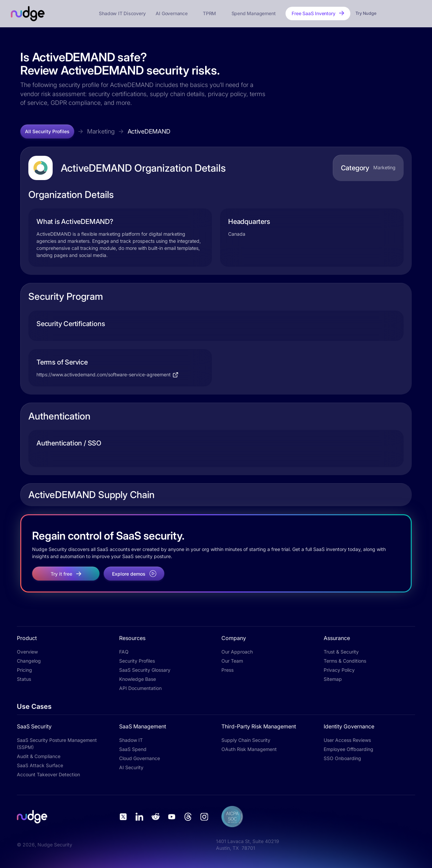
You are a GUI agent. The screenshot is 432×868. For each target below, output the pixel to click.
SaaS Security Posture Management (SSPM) (57, 744)
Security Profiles (137, 661)
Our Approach (237, 652)
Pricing (24, 670)
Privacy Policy (339, 670)
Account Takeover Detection (48, 774)
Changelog (29, 661)
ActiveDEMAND (149, 131)
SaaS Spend (133, 749)
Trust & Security (341, 652)
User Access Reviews (347, 740)
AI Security (131, 767)
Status (24, 679)
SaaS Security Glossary (145, 670)
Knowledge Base (138, 679)
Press (227, 670)
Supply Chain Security (246, 740)
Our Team (232, 661)
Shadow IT (131, 740)
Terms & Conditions (345, 661)
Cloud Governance (140, 758)
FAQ (124, 652)
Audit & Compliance (39, 756)
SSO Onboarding (342, 758)
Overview (27, 652)
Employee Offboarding (348, 749)
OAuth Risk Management (249, 749)
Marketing (101, 131)
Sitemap (333, 679)
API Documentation (140, 688)
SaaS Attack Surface (40, 765)
